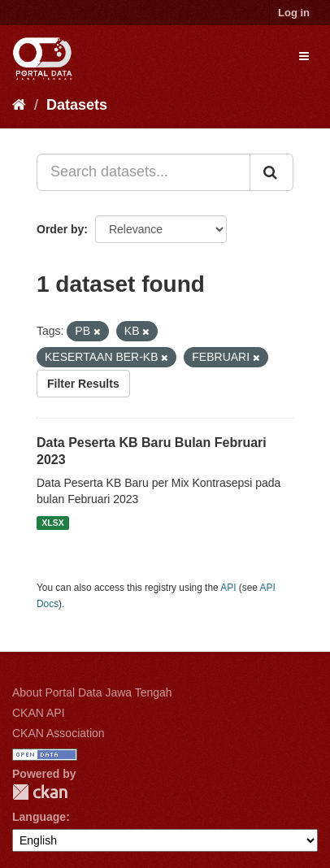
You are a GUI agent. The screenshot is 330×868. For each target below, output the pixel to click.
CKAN (40, 792)
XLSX (52, 523)
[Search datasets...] (143, 172)
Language (39, 817)
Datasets (77, 105)
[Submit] (271, 172)
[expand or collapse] (304, 56)
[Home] (19, 105)
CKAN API (39, 713)
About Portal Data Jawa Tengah (92, 692)
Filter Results (83, 384)
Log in (294, 13)
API (228, 588)
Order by (60, 229)
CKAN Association (59, 733)
